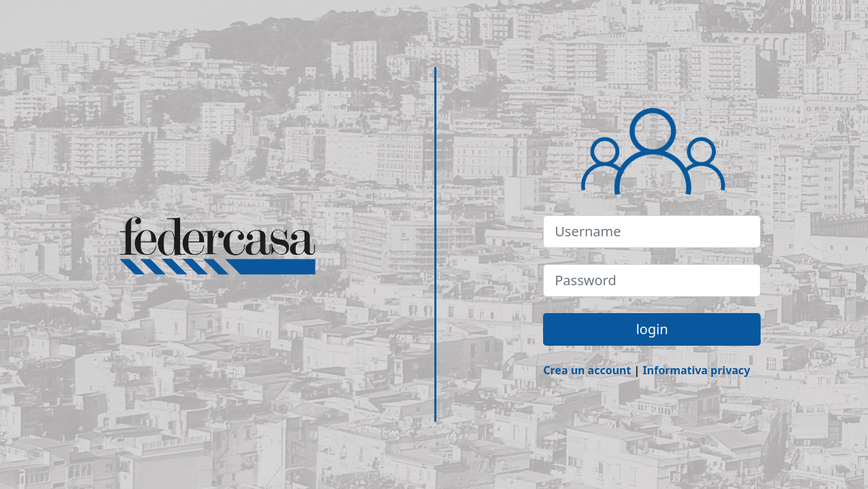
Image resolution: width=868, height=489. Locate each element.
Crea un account (587, 370)
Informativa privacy (697, 370)
